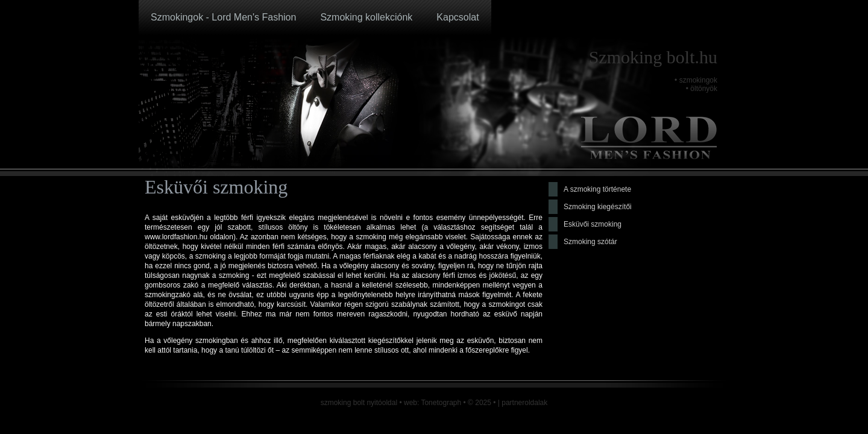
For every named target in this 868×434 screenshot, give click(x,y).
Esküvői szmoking (593, 224)
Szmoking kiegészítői (598, 207)
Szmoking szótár (590, 242)
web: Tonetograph (432, 403)
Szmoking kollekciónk (366, 17)
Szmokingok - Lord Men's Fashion (223, 17)
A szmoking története (597, 189)
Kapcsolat (458, 17)
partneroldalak (524, 403)
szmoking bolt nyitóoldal (359, 403)
